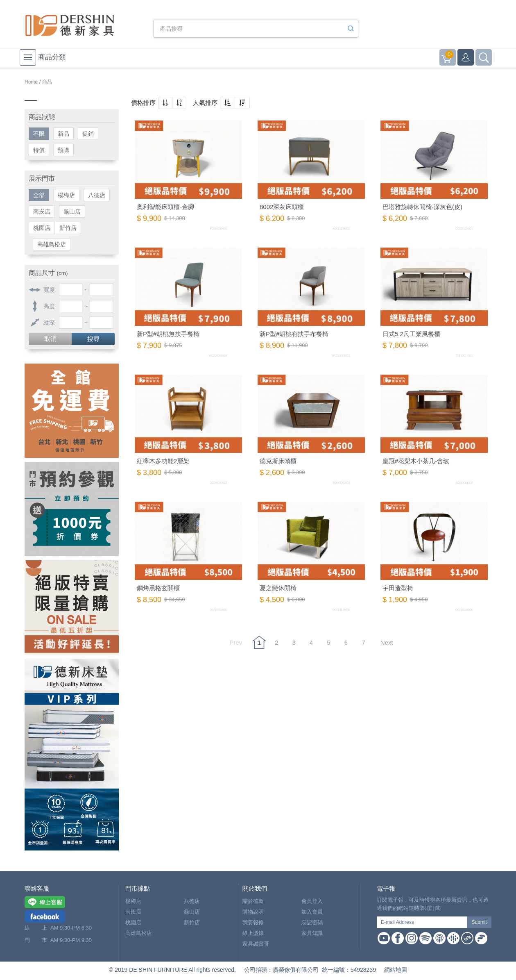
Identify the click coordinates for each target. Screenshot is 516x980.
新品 (63, 134)
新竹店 (68, 228)
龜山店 (72, 211)
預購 (63, 150)
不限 (39, 134)
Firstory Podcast (481, 938)
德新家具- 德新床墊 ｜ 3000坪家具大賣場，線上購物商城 (70, 25)
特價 (39, 150)
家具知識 (312, 933)
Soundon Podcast (467, 938)
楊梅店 (66, 195)
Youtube (384, 938)
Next (387, 642)
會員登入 (312, 901)
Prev (236, 642)
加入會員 (312, 912)
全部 (39, 195)
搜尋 (93, 339)
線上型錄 (253, 933)
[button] (165, 103)
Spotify (425, 938)
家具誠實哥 (256, 944)
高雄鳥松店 (52, 244)
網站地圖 (396, 970)
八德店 (97, 195)
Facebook (398, 938)
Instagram (412, 938)
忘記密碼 (312, 922)
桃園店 (42, 228)
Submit (479, 922)
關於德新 (253, 901)
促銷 (88, 134)
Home (31, 82)
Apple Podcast (439, 938)
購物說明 (253, 912)
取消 (50, 339)
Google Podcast (453, 938)
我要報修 (253, 922)
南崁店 (42, 211)
